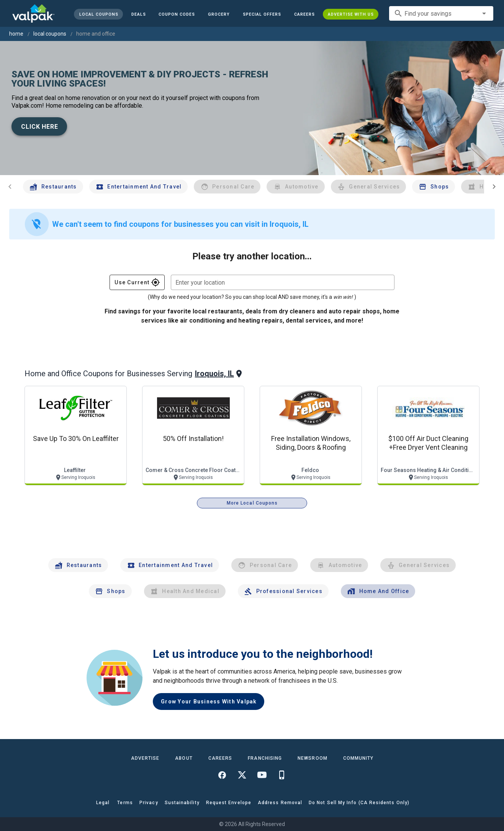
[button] (262, 14)
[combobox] (441, 13)
